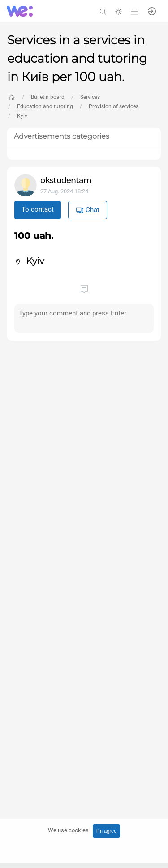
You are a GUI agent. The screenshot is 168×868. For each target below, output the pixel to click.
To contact (38, 209)
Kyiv (22, 116)
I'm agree (107, 831)
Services (90, 97)
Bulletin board (48, 97)
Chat (88, 210)
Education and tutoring (45, 106)
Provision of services (114, 106)
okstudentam (66, 180)
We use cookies (68, 830)
